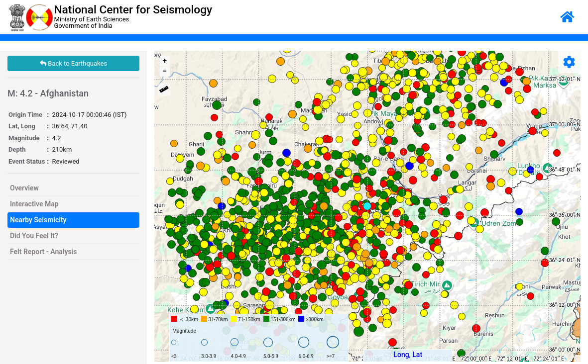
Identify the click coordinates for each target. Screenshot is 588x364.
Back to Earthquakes (73, 63)
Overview (24, 188)
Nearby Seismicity (38, 220)
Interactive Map (34, 204)
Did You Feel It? (34, 236)
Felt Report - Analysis (43, 252)
